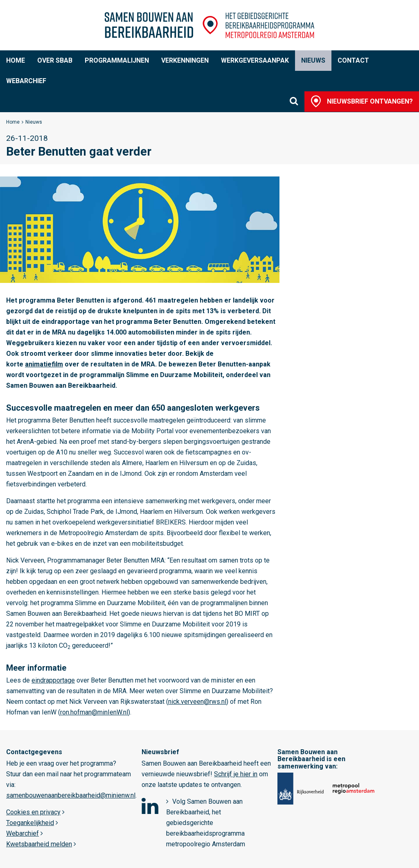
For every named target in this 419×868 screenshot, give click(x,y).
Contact (353, 60)
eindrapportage (53, 680)
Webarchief (26, 81)
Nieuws (313, 60)
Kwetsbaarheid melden (39, 844)
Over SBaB (55, 60)
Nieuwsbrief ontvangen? (370, 101)
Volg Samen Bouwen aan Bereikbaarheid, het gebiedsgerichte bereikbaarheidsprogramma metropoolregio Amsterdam (206, 823)
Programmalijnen (117, 60)
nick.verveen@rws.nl (197, 702)
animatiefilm (44, 364)
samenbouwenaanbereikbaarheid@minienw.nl (71, 795)
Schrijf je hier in (236, 774)
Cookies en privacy (33, 812)
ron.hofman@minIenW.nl (94, 712)
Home (16, 60)
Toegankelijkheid (30, 823)
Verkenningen (185, 60)
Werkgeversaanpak (255, 60)
